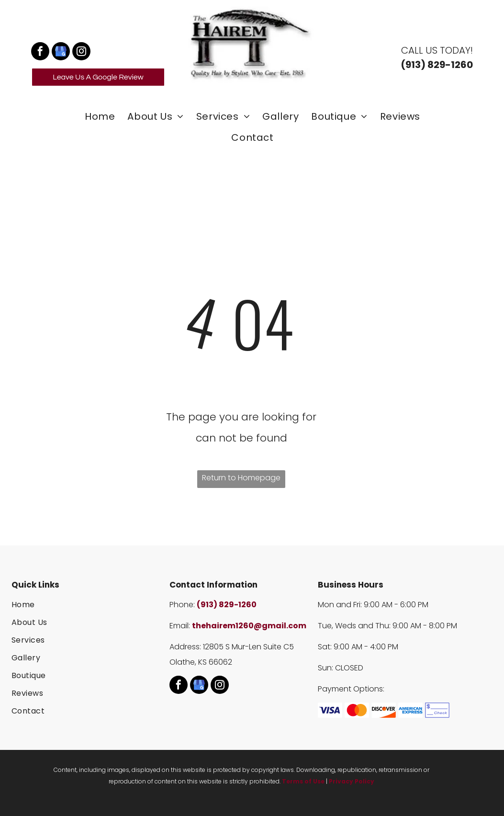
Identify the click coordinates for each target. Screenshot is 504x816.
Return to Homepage (241, 478)
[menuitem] (99, 116)
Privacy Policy (352, 781)
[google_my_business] (61, 52)
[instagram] (81, 52)
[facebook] (40, 52)
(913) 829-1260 (227, 605)
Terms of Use (303, 781)
